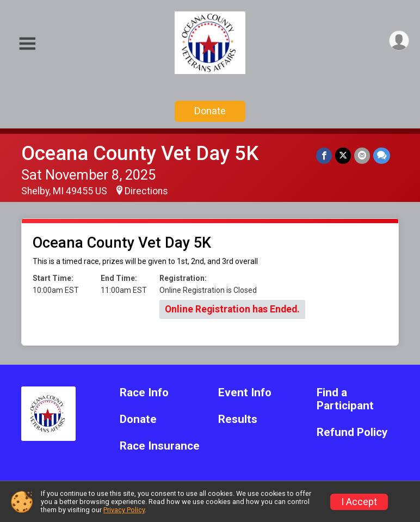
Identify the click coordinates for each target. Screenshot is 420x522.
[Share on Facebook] (324, 155)
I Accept (359, 502)
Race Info (144, 393)
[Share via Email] (362, 155)
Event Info (245, 393)
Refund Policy (352, 432)
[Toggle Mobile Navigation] (27, 44)
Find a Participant (345, 399)
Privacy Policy (124, 510)
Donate (210, 111)
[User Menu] (399, 41)
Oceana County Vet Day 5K (140, 153)
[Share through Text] (382, 155)
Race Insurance (160, 446)
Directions (146, 191)
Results (238, 419)
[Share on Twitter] (343, 155)
